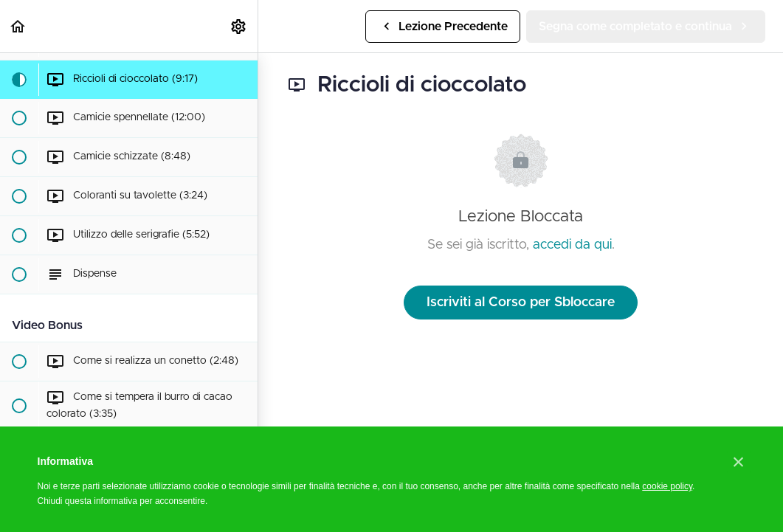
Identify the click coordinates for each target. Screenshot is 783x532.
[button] (18, 26)
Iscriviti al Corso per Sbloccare (521, 303)
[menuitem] (239, 26)
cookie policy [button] (667, 486)
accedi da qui (572, 245)
